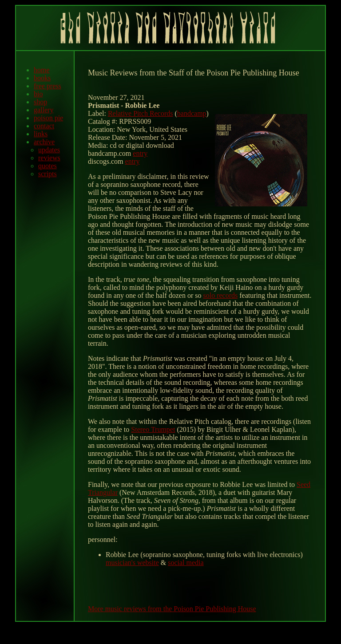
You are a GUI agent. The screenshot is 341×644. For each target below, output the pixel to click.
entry (140, 153)
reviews (49, 158)
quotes (48, 166)
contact (44, 126)
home (42, 70)
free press (48, 86)
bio (38, 94)
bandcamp (192, 113)
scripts (48, 174)
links (41, 134)
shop (40, 102)
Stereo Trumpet (153, 429)
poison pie (48, 118)
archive (44, 142)
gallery (44, 110)
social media (186, 563)
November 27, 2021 (116, 97)
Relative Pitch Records (141, 113)
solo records (220, 295)
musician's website (132, 563)
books (42, 78)
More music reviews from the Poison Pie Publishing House (172, 609)
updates (49, 150)
